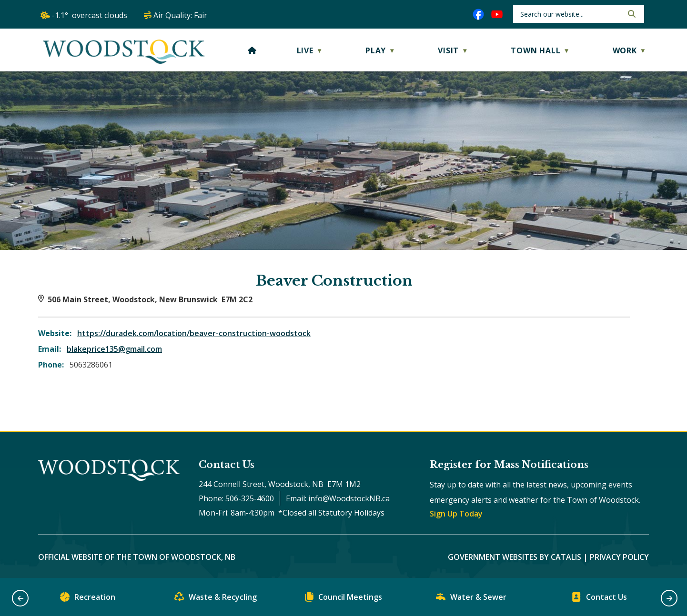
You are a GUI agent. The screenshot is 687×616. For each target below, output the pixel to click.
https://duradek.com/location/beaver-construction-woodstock (194, 333)
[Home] (252, 50)
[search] (571, 14)
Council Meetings (343, 599)
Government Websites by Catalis (515, 557)
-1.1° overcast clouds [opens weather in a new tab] (90, 15)
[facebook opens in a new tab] (478, 14)
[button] (631, 14)
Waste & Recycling (216, 599)
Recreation (88, 599)
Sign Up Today (456, 514)
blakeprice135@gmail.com (114, 349)
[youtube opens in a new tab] (497, 14)
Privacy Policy (619, 557)
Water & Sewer (471, 599)
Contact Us (599, 599)
